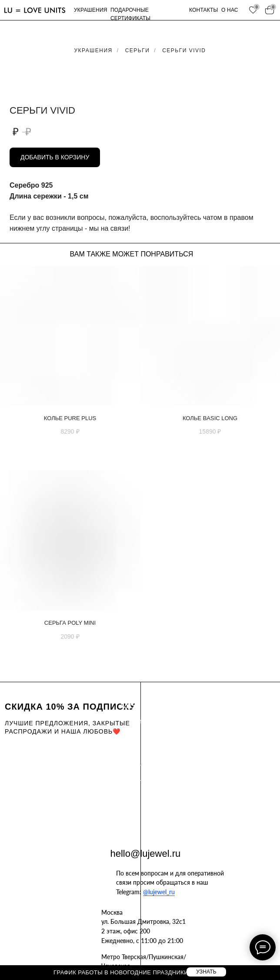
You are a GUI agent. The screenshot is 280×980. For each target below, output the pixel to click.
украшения (91, 10)
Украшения (93, 51)
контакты (203, 10)
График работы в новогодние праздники (121, 972)
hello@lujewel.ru (146, 854)
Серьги (138, 51)
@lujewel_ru (159, 892)
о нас (230, 10)
